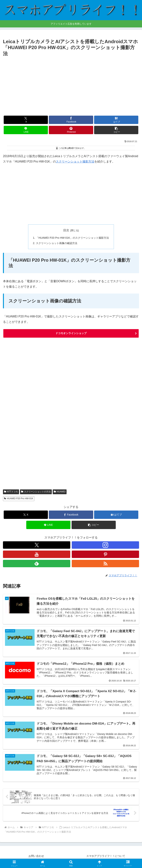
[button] (116, 130)
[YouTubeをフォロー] (37, 554)
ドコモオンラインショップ (71, 333)
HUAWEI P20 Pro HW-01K (19, 498)
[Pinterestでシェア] (71, 130)
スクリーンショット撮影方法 (75, 161)
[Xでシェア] (26, 120)
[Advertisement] (71, 85)
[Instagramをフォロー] (105, 545)
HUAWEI (60, 492)
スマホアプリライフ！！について (106, 856)
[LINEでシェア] (26, 130)
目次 (66, 230)
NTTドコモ (11, 492)
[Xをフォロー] (37, 545)
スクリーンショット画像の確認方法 (57, 243)
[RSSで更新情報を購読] (105, 564)
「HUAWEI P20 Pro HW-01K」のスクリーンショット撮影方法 (72, 238)
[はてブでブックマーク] (116, 120)
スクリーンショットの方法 (36, 492)
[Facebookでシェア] (71, 120)
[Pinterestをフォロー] (105, 554)
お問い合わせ (36, 856)
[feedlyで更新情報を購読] (37, 564)
